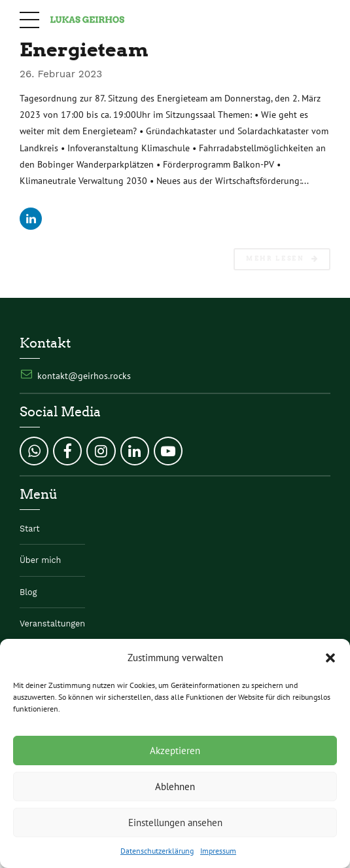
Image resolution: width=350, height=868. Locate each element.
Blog (28, 592)
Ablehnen (175, 787)
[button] (330, 658)
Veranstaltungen (52, 624)
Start (30, 529)
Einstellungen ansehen (175, 823)
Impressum (218, 851)
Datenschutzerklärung (157, 851)
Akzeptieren (175, 750)
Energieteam (84, 49)
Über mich (40, 560)
